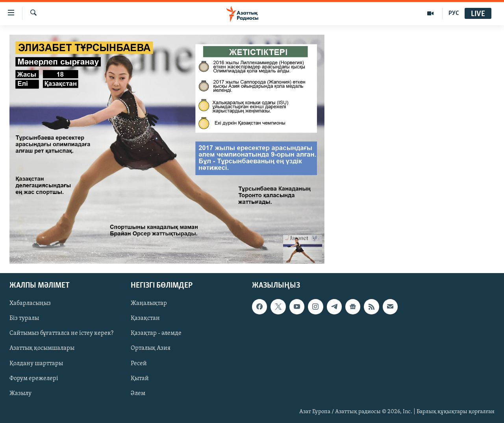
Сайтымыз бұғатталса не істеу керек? (61, 333)
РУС (454, 13)
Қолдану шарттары (36, 363)
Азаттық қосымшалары (42, 348)
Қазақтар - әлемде (156, 333)
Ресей (139, 363)
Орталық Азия (151, 348)
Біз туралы (24, 318)
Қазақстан (145, 318)
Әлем (138, 393)
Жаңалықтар (149, 303)
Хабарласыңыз (30, 303)
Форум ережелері (34, 378)
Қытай (140, 378)
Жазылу (20, 393)
